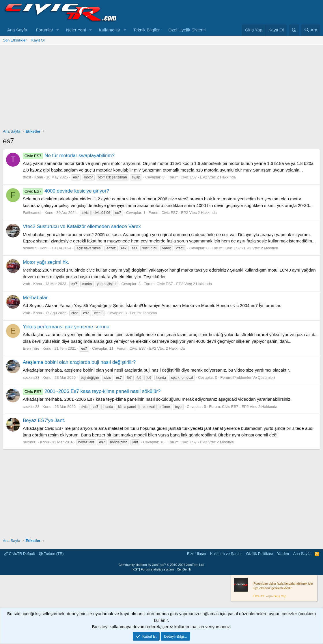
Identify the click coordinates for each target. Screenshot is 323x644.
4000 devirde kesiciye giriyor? (66, 191)
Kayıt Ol (38, 40)
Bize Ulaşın (197, 554)
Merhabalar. (36, 298)
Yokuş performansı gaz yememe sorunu (66, 327)
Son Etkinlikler (15, 40)
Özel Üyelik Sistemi (187, 30)
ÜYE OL (259, 596)
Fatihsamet (32, 213)
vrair (26, 284)
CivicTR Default (19, 554)
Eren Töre (31, 348)
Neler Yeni (76, 30)
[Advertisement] (161, 88)
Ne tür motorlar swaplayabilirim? (69, 156)
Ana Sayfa (17, 30)
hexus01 (30, 442)
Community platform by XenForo (162, 565)
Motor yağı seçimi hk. (46, 262)
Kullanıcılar (109, 30)
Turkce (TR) (51, 554)
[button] (58, 30)
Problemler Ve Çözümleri (254, 377)
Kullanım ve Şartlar (226, 554)
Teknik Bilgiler (146, 30)
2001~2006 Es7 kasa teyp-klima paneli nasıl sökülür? (92, 391)
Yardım (283, 554)
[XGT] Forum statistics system (161, 569)
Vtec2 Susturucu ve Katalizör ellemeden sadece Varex (82, 226)
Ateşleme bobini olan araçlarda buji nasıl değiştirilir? (79, 362)
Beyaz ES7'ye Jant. (44, 420)
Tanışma (150, 313)
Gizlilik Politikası (259, 554)
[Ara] (311, 30)
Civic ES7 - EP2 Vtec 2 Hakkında (208, 177)
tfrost (27, 177)
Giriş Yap (280, 596)
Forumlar (44, 30)
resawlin (30, 248)
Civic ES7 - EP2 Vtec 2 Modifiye (251, 248)
